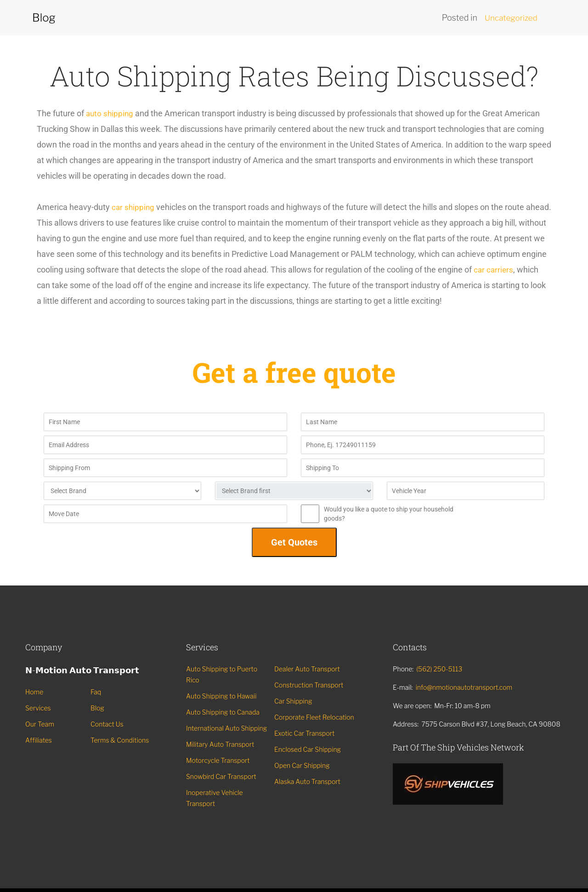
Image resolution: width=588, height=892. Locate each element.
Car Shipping (293, 701)
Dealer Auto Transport (307, 669)
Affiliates (39, 740)
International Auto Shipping (226, 728)
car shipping (134, 207)
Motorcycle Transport (218, 760)
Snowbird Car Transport (221, 776)
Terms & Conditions (120, 740)
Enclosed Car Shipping (308, 749)
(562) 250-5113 (439, 669)
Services (38, 708)
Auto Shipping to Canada (223, 712)
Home (34, 692)
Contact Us (107, 724)
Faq (96, 692)
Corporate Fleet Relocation (314, 717)
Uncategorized (510, 18)
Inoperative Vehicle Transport (215, 798)
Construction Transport (309, 685)
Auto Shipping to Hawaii (221, 696)
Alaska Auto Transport (307, 781)
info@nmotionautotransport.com (464, 687)
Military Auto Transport (220, 744)
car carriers (57, 285)
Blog (97, 708)
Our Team (40, 724)
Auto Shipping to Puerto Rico (222, 674)
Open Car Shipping (302, 765)
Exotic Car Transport (304, 733)
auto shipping (110, 113)
